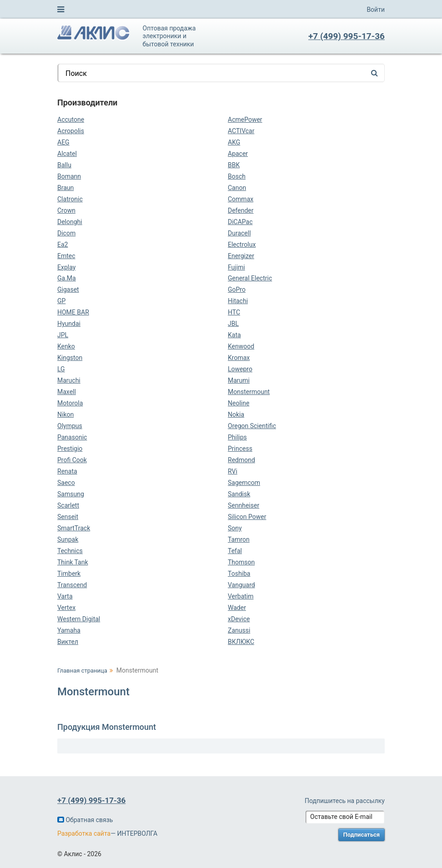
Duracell (239, 233)
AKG (234, 142)
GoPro (237, 289)
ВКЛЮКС (241, 642)
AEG (63, 142)
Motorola (70, 403)
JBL (233, 324)
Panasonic (72, 437)
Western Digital (79, 619)
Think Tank (73, 562)
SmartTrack (74, 528)
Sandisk (239, 494)
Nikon (65, 414)
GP (61, 301)
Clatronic (70, 199)
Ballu (64, 165)
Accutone (71, 120)
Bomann (69, 176)
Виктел (68, 642)
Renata (67, 471)
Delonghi (70, 222)
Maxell (67, 392)
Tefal (235, 551)
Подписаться (362, 835)
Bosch (237, 176)
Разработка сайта (84, 833)
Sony (235, 528)
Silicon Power (247, 517)
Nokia (236, 414)
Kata (234, 335)
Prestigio (70, 449)
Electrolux (242, 244)
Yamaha (69, 630)
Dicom (66, 233)
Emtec (66, 256)
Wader (237, 608)
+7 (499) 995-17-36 (347, 36)
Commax (241, 199)
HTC (234, 312)
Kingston (70, 358)
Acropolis (71, 131)
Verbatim (241, 596)
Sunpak (68, 539)
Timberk (69, 574)
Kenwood (241, 346)
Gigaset (68, 289)
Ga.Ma (67, 278)
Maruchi (69, 380)
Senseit (68, 517)
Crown (66, 210)
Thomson (241, 562)
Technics (70, 551)
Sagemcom (244, 483)
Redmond (241, 460)
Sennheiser (244, 505)
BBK (234, 165)
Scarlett (68, 505)
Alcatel (67, 154)
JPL (63, 335)
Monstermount (249, 392)
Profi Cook (72, 460)
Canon (237, 188)
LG (61, 369)
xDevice (239, 619)
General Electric (250, 278)
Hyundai (69, 324)
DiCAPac (240, 222)
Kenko (66, 346)
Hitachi (238, 301)
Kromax (239, 358)
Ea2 (63, 244)
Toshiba (239, 574)
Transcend (72, 585)
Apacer (238, 154)
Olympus (70, 426)
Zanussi (239, 630)
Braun (65, 188)
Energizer (241, 256)
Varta (65, 596)
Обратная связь (85, 820)
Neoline (239, 403)
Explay (66, 267)
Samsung (71, 494)
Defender (241, 210)
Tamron (239, 539)
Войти (376, 10)
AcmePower (245, 120)
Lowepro (240, 369)
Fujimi (236, 267)
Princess (240, 449)
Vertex (66, 608)
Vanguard (241, 585)
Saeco (66, 483)
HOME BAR (73, 312)
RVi (233, 471)
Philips (237, 437)
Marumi (239, 380)
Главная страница (82, 671)
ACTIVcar (241, 131)
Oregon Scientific (252, 426)
